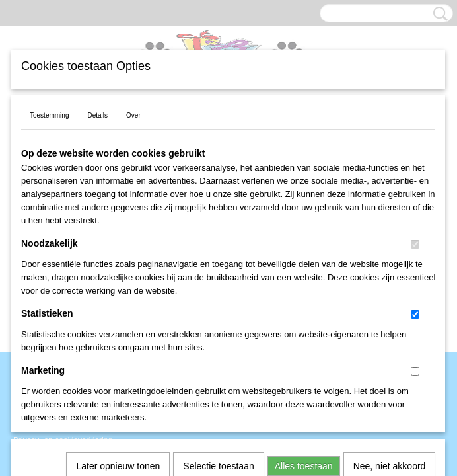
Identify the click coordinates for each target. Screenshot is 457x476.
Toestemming (49, 115)
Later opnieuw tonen (118, 291)
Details (97, 115)
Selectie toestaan (218, 291)
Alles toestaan (304, 291)
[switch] (415, 244)
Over (133, 115)
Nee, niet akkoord (390, 291)
